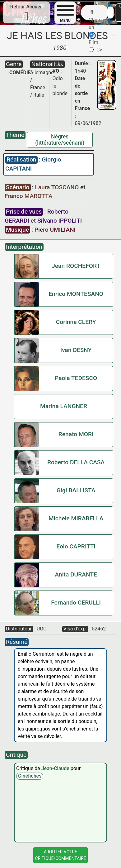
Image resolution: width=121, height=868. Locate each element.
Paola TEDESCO (76, 378)
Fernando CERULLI (76, 603)
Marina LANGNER (64, 406)
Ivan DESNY (76, 350)
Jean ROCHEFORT (76, 266)
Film (93, 39)
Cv (95, 50)
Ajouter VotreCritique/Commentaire (60, 855)
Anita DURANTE (76, 574)
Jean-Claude (56, 768)
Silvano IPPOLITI (60, 221)
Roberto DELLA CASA (76, 462)
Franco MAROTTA (28, 196)
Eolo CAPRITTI (76, 546)
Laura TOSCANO (58, 187)
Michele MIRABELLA (76, 518)
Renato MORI (76, 434)
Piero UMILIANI (55, 230)
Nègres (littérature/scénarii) (60, 140)
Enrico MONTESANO (76, 294)
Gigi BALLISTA (76, 490)
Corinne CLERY (76, 322)
